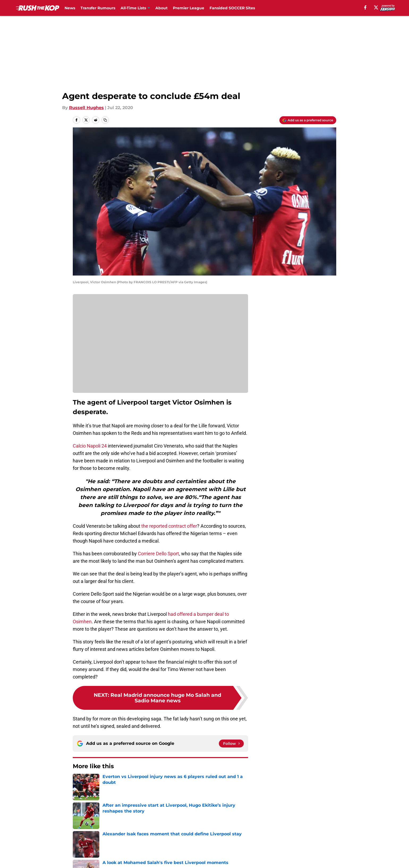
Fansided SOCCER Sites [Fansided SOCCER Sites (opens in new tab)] (232, 8)
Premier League (189, 8)
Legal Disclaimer (320, 829)
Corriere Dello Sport (158, 554)
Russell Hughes (86, 108)
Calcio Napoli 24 (90, 446)
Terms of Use (207, 829)
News (70, 8)
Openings (153, 820)
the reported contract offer (169, 526)
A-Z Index (153, 839)
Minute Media (44, 853)
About (161, 8)
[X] (376, 7)
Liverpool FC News (108, 782)
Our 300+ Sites (266, 820)
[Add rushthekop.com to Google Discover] (308, 120)
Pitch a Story (85, 829)
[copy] (105, 120)
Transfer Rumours (98, 8)
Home (79, 782)
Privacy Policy (158, 829)
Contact (202, 820)
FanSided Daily (318, 820)
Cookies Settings (211, 839)
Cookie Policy (264, 829)
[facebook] (365, 7)
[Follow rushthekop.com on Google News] (231, 744)
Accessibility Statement (97, 839)
